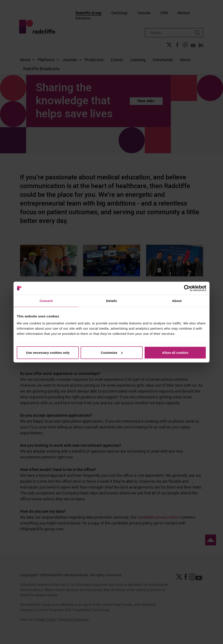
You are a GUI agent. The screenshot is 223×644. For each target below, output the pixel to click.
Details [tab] (111, 301)
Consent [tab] (46, 301)
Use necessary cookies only (48, 352)
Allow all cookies (175, 352)
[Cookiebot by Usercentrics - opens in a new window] (187, 288)
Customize (112, 352)
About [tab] (177, 301)
